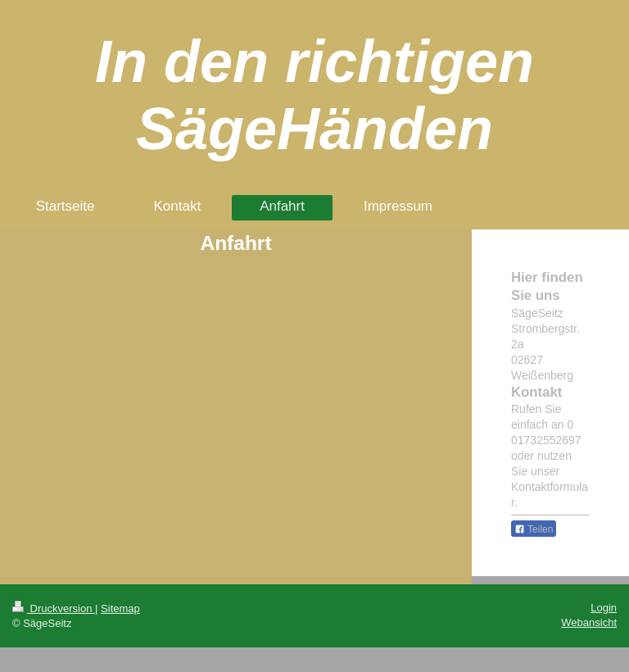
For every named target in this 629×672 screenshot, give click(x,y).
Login (604, 608)
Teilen (534, 529)
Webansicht (589, 622)
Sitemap (120, 608)
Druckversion (54, 608)
